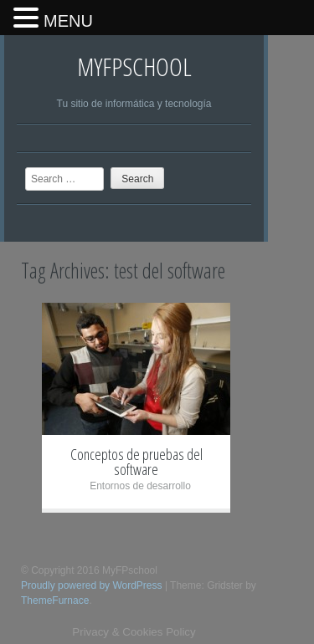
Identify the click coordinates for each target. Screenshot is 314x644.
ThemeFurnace (55, 601)
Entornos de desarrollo (140, 486)
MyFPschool (134, 66)
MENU (68, 21)
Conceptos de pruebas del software (136, 462)
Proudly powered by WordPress (92, 585)
